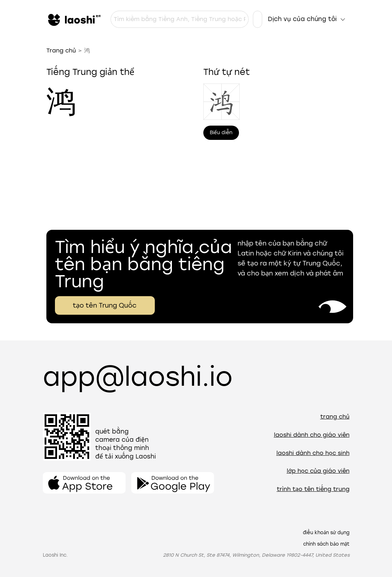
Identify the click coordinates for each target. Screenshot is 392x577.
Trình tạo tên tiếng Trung (313, 489)
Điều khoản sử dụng (326, 533)
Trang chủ (61, 50)
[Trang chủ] (73, 19)
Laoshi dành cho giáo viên (312, 435)
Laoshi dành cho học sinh (313, 453)
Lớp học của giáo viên (318, 471)
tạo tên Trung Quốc (105, 305)
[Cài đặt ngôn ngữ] (258, 19)
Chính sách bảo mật (326, 544)
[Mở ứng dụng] (84, 483)
